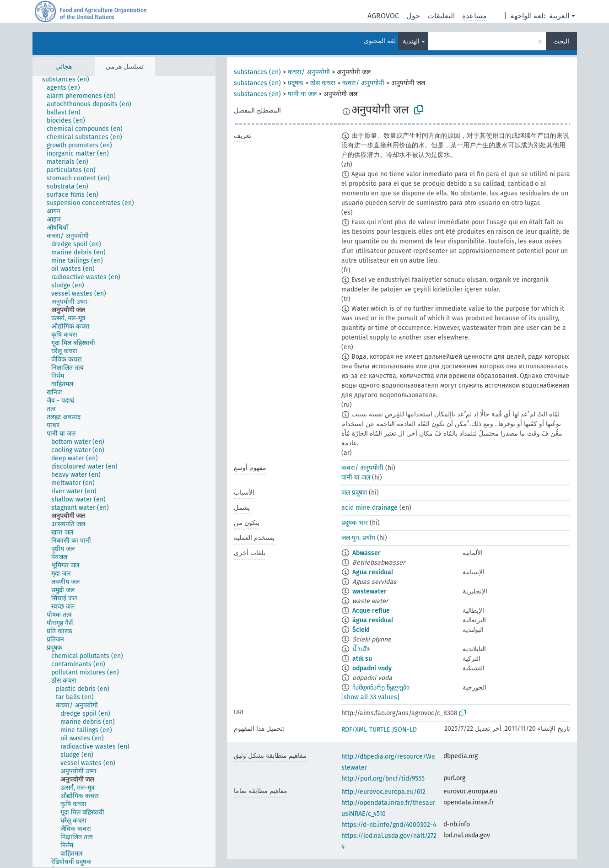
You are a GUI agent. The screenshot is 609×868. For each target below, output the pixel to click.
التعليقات (441, 16)
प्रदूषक (296, 83)
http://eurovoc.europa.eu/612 (383, 792)
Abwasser (366, 553)
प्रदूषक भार (355, 523)
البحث (561, 41)
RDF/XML (354, 730)
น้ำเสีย (361, 649)
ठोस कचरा (323, 83)
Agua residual (373, 572)
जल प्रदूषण (354, 493)
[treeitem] (70, 80)
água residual (373, 620)
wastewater (369, 591)
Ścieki (361, 630)
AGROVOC (383, 16)
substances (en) (257, 72)
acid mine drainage (369, 508)
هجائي (64, 67)
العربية (559, 16)
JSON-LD (404, 730)
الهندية (411, 41)
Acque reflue (371, 611)
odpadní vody (372, 668)
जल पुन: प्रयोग (358, 538)
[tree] (124, 472)
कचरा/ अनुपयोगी (309, 72)
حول (413, 16)
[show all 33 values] (370, 697)
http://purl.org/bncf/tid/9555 (383, 779)
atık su (362, 659)
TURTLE (380, 730)
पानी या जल (302, 94)
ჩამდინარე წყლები (381, 687)
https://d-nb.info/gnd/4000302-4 (389, 825)
